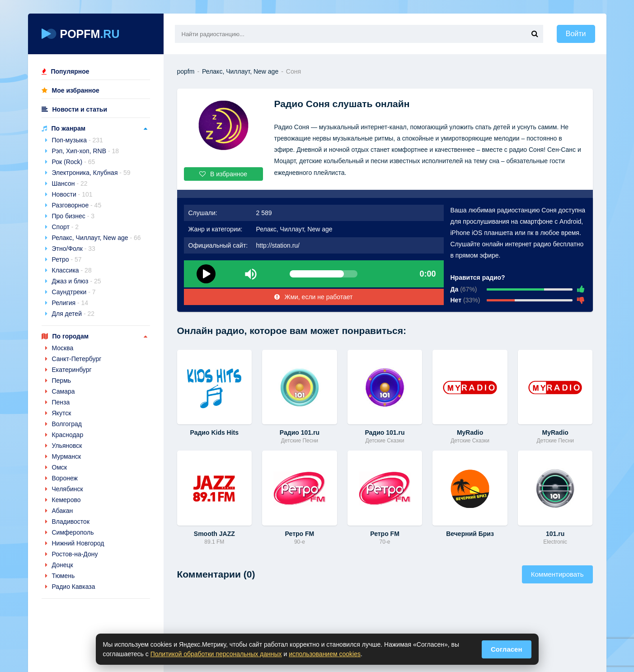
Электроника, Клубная (91, 173)
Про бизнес (73, 216)
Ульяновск (67, 446)
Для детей (73, 314)
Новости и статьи (80, 109)
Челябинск (68, 489)
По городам (71, 336)
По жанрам (69, 128)
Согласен (507, 649)
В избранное (223, 174)
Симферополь (73, 532)
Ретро (67, 259)
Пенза (61, 402)
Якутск (62, 413)
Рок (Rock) (74, 162)
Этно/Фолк (74, 249)
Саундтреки (74, 292)
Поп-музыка (77, 140)
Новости (72, 194)
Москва (63, 348)
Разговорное (77, 205)
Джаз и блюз (77, 281)
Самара (63, 391)
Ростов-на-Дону (75, 554)
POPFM (81, 34)
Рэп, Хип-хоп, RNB (86, 151)
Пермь (62, 381)
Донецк (63, 565)
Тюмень (63, 576)
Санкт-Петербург (77, 359)
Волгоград (67, 424)
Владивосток (71, 522)
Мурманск (67, 456)
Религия (70, 303)
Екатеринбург (72, 370)
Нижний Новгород (78, 543)
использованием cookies (325, 654)
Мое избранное (76, 90)
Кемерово (66, 500)
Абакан (63, 511)
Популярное (70, 71)
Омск (60, 467)
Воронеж (65, 478)
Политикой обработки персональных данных (216, 654)
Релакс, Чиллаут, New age (96, 238)
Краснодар (68, 435)
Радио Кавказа (74, 587)
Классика (72, 270)
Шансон (70, 183)
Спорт (66, 227)
